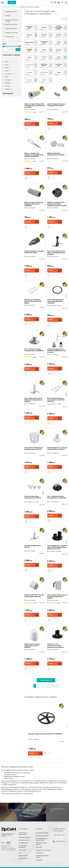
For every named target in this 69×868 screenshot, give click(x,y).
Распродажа (39, 860)
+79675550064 (60, 841)
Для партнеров (23, 858)
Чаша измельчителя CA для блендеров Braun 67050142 (34, 448)
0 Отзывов (58, 603)
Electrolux (8, 83)
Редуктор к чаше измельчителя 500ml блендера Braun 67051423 (56, 646)
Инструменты (40, 853)
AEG (6, 62)
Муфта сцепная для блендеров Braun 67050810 (56, 154)
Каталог (12, 2)
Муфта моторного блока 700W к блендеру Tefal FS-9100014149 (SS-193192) (34, 106)
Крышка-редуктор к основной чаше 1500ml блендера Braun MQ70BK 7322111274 (57, 547)
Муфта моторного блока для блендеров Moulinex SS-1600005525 (34, 204)
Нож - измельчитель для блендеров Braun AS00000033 (34, 350)
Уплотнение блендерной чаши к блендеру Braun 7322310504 (55, 301)
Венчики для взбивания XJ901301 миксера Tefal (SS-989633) (33, 301)
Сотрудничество (23, 843)
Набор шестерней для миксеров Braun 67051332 (33, 497)
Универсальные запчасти (43, 850)
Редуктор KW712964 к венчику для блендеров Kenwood (34, 596)
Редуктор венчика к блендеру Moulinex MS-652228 (34, 252)
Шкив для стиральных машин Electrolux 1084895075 (45, 734)
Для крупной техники (42, 833)
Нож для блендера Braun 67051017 (33, 546)
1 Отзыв (34, 112)
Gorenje (7, 86)
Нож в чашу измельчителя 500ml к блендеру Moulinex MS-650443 (56, 253)
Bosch (7, 68)
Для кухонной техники (42, 836)
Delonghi (8, 80)
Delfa (7, 77)
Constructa (8, 74)
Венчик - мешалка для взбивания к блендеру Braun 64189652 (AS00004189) (34, 155)
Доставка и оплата (24, 840)
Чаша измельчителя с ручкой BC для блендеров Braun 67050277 (57, 596)
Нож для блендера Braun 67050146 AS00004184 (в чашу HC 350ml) (57, 351)
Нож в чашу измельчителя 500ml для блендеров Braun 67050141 (33, 400)
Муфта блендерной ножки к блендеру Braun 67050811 (57, 105)
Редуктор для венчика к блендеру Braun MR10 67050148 (32, 646)
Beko (6, 65)
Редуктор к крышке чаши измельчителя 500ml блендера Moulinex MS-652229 (57, 204)
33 (48, 686)
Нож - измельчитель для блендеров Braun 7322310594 (57, 497)
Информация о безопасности (23, 834)
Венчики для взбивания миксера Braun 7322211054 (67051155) (56, 400)
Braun (7, 71)
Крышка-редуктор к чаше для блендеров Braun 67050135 (57, 448)
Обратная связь (23, 856)
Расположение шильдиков (23, 846)
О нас (20, 853)
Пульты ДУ (39, 847)
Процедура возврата (24, 837)
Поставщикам (23, 850)
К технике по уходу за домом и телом (42, 839)
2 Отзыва (35, 603)
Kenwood (8, 89)
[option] (46, 730)
